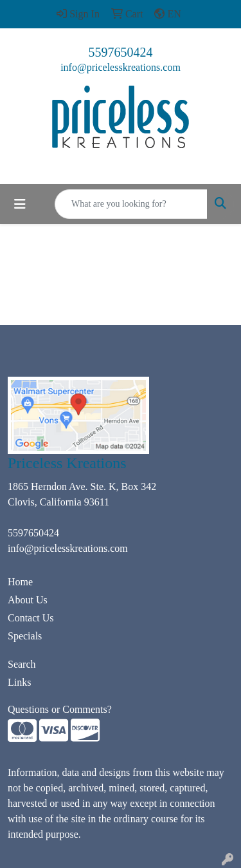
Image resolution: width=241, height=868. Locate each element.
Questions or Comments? (60, 709)
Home (20, 582)
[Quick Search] (131, 204)
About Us (28, 600)
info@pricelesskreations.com (121, 67)
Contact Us (31, 618)
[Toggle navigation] (20, 204)
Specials (25, 636)
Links (19, 682)
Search (22, 664)
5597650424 (121, 52)
